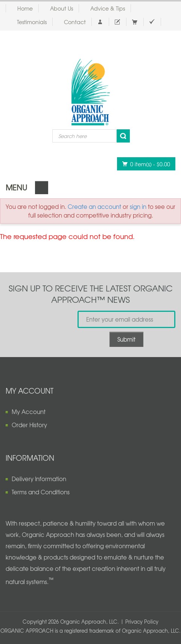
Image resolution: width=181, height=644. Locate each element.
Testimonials (32, 22)
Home (25, 8)
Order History (29, 425)
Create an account (94, 207)
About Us (62, 8)
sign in (138, 207)
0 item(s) (144, 164)
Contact (75, 22)
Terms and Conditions (41, 492)
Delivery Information (39, 479)
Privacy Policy (142, 622)
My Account (29, 412)
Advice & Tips (108, 8)
